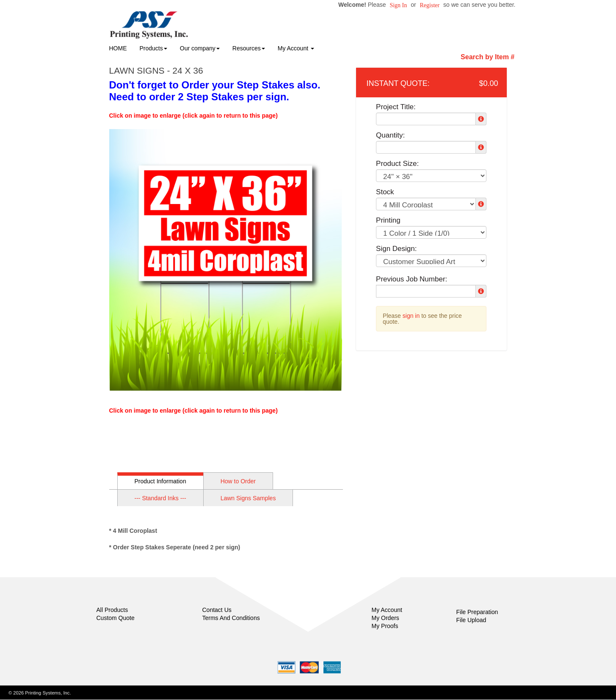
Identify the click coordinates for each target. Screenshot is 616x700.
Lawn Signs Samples (248, 498)
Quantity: (390, 135)
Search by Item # (488, 57)
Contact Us (217, 610)
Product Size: (397, 164)
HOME (118, 48)
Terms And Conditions (231, 618)
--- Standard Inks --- (160, 498)
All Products (112, 610)
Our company (200, 48)
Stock (385, 192)
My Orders (385, 618)
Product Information (160, 481)
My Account (387, 610)
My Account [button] (296, 48)
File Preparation (477, 612)
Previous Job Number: (412, 279)
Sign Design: (396, 249)
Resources (249, 48)
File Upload (471, 620)
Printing (388, 220)
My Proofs (385, 626)
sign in (411, 316)
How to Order (238, 481)
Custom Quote (116, 618)
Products (153, 48)
